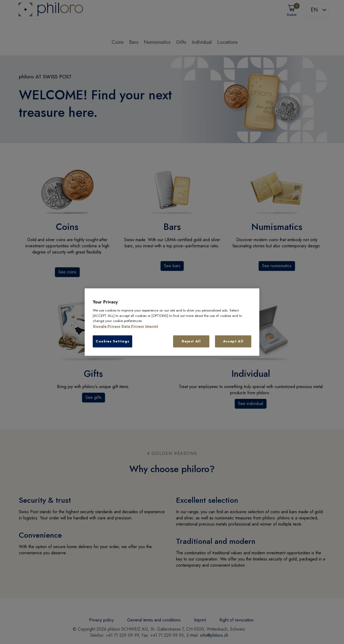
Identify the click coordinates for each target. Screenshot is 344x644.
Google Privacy (107, 326)
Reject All (191, 341)
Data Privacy (133, 326)
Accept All (233, 341)
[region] (172, 322)
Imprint (152, 326)
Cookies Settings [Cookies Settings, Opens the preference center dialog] (112, 341)
